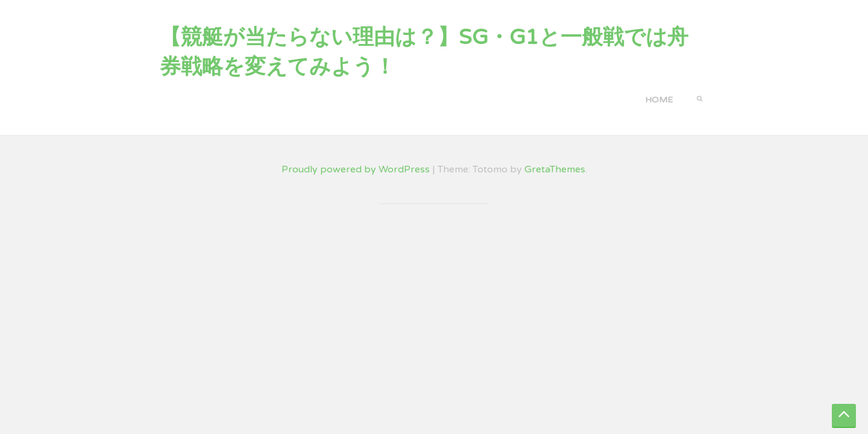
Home (659, 100)
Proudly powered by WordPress (356, 169)
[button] (700, 98)
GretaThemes (555, 169)
